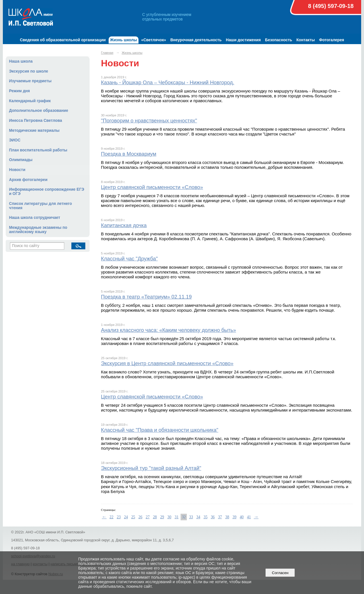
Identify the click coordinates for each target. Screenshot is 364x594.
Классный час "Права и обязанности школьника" (160, 430)
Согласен (280, 573)
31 (177, 517)
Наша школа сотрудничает (35, 218)
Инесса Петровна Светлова (36, 121)
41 (249, 517)
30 (169, 517)
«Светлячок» (154, 40)
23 (119, 517)
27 (148, 517)
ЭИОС (15, 140)
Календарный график (30, 101)
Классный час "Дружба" (129, 259)
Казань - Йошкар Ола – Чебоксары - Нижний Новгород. (168, 82)
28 (155, 517)
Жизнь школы (124, 40)
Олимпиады (21, 160)
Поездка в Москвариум (129, 154)
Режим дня (19, 91)
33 (191, 517)
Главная (107, 53)
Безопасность (279, 40)
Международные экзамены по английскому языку (38, 230)
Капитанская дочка (124, 225)
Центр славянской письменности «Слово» (152, 187)
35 (206, 517)
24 (126, 517)
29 (162, 517)
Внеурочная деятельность (196, 40)
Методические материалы (34, 130)
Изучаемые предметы (30, 81)
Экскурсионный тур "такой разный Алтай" (151, 468)
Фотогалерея (332, 40)
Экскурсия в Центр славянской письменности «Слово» (167, 363)
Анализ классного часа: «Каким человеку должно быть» (168, 330)
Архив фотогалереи (28, 180)
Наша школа (21, 61)
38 (227, 517)
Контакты (306, 40)
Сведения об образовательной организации (63, 40)
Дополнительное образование (39, 111)
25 (133, 517)
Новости (17, 170)
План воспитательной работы (38, 150)
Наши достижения (243, 40)
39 (235, 517)
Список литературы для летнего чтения (41, 206)
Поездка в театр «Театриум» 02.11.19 (146, 297)
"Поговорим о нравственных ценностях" (149, 121)
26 (140, 517)
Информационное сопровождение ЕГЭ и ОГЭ (47, 192)
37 (220, 517)
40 (242, 517)
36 (213, 517)
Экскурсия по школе (29, 71)
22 (111, 517)
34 (198, 517)
